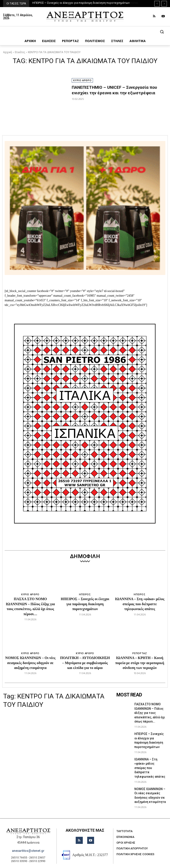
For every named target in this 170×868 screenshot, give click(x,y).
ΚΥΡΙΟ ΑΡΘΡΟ (82, 80)
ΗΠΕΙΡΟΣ (85, 594)
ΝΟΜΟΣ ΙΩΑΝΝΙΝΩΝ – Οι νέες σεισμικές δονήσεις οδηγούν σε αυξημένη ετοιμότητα (30, 663)
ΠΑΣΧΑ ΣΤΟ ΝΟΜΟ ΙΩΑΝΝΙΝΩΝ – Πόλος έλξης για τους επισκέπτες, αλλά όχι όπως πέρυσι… (148, 711)
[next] (164, 4)
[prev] (157, 4)
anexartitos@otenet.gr (28, 837)
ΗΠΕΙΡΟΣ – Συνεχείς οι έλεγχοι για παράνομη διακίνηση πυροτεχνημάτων (81, 3)
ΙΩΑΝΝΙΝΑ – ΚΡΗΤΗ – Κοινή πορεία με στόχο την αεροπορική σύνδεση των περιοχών (140, 663)
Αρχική (8, 52)
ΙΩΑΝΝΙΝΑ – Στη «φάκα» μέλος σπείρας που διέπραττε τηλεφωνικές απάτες (140, 604)
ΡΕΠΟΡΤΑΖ (140, 653)
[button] (85, 32)
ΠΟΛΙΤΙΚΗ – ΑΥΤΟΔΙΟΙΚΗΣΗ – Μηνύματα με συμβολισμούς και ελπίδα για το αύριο (85, 663)
